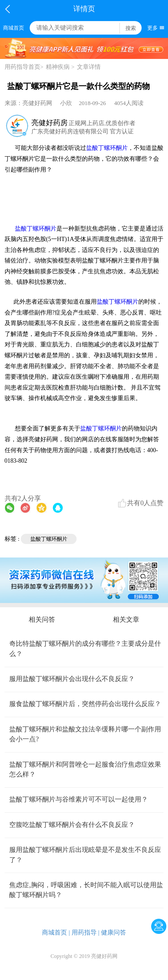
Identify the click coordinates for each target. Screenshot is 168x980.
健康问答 (114, 932)
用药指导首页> (24, 67)
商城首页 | (56, 932)
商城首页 (14, 28)
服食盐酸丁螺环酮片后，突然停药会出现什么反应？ (85, 704)
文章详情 (89, 67)
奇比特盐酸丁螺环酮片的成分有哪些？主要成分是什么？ (85, 649)
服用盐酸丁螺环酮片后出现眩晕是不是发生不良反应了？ (85, 855)
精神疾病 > (60, 67)
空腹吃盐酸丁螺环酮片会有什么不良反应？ (72, 825)
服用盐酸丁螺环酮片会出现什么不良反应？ (72, 679)
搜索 (131, 28)
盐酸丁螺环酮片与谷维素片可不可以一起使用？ (79, 799)
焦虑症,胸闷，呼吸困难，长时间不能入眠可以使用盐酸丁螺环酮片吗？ (86, 890)
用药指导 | (86, 932)
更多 (152, 28)
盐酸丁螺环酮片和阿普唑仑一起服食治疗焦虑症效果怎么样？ (85, 769)
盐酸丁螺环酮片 (107, 148)
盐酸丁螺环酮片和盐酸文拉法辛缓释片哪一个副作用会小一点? (85, 734)
